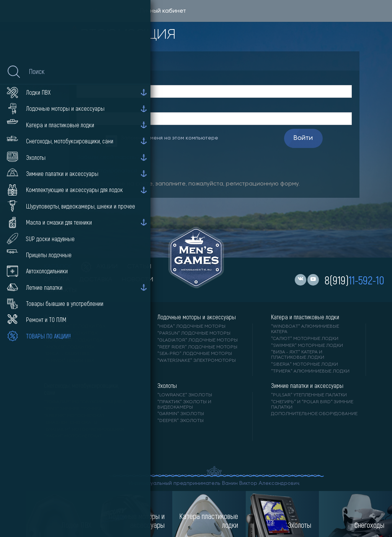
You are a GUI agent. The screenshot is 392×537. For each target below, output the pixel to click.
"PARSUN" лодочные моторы (194, 333)
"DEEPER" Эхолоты (180, 421)
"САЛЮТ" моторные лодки (305, 339)
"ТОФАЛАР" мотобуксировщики (84, 402)
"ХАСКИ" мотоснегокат (73, 436)
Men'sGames (110, 11)
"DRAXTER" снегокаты (71, 423)
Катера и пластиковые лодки (305, 317)
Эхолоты (167, 386)
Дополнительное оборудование (314, 414)
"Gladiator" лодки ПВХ (73, 340)
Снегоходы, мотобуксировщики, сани (81, 389)
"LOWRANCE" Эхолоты (185, 395)
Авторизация (109, 61)
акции (100, 267)
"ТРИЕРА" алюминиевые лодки (310, 371)
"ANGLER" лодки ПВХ (69, 347)
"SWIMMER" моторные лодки (307, 346)
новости (138, 280)
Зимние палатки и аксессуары (307, 386)
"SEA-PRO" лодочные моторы (195, 354)
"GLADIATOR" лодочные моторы (198, 340)
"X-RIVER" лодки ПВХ (69, 361)
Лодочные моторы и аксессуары (197, 317)
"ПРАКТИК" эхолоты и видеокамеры (184, 405)
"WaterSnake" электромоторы (197, 361)
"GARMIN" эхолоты (181, 414)
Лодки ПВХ (56, 317)
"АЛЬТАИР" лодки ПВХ (71, 333)
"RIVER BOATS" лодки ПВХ (75, 327)
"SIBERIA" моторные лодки (305, 365)
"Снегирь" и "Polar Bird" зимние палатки (312, 405)
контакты (60, 291)
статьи (139, 267)
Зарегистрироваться (107, 171)
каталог (58, 267)
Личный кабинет (163, 11)
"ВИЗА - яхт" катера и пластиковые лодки (298, 355)
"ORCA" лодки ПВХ (67, 354)
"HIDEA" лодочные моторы (191, 327)
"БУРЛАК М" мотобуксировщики (84, 430)
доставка (96, 280)
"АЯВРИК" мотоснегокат (74, 416)
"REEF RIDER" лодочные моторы (197, 347)
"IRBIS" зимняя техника (73, 409)
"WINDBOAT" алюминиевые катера (305, 329)
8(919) (354, 280)
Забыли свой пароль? (108, 158)
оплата (57, 280)
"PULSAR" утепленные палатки (309, 395)
